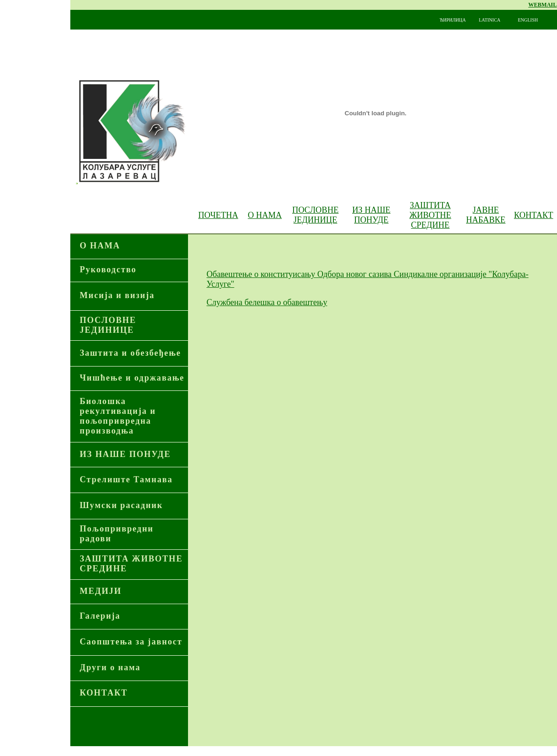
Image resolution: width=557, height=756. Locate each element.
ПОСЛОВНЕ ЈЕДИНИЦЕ (108, 325)
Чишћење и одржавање (132, 378)
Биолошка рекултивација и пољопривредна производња (118, 416)
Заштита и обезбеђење (130, 353)
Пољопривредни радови (117, 534)
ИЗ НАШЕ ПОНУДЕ (371, 215)
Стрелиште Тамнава (126, 479)
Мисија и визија (117, 295)
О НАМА (265, 215)
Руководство (108, 269)
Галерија (100, 616)
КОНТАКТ (534, 215)
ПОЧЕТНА (218, 215)
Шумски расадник (121, 505)
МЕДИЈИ (101, 591)
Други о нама (110, 667)
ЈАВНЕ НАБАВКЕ (486, 215)
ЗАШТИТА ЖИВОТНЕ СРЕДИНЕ (430, 215)
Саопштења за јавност (131, 642)
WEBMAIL (543, 5)
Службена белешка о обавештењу (267, 302)
